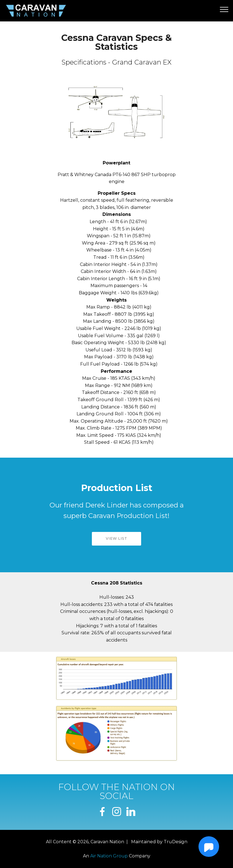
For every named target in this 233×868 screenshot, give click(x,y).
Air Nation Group (109, 856)
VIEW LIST (116, 538)
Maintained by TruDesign (159, 842)
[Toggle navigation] (224, 9)
